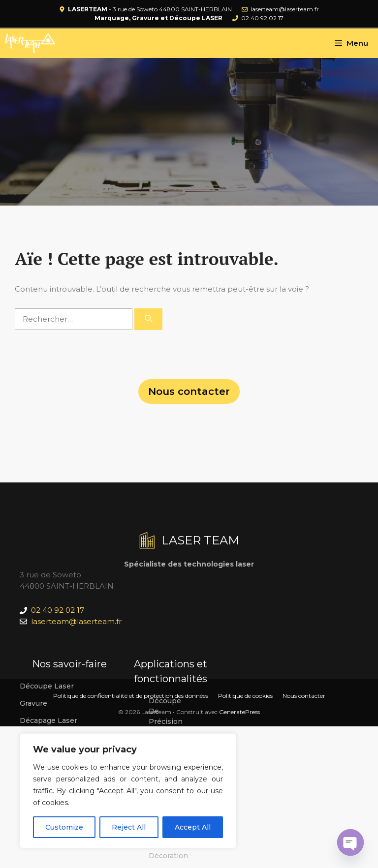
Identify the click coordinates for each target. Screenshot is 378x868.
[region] (128, 791)
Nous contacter (189, 391)
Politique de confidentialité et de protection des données (131, 696)
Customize (64, 827)
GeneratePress (239, 712)
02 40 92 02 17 (262, 18)
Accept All (193, 827)
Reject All (129, 827)
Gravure (33, 703)
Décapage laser (48, 720)
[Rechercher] (148, 319)
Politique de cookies (245, 696)
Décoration (168, 856)
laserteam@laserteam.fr (285, 9)
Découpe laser (47, 686)
